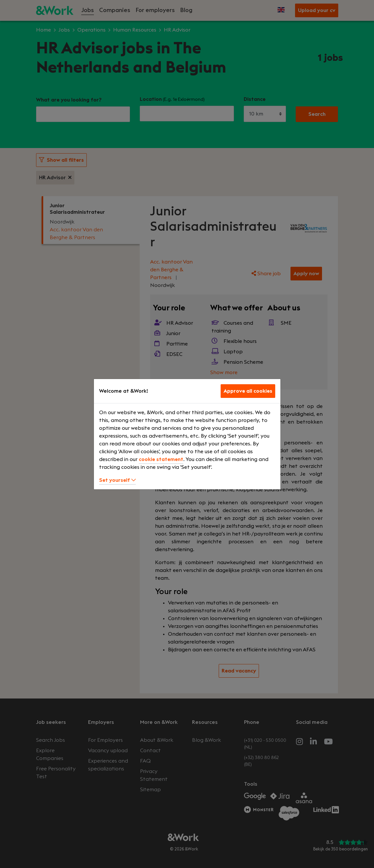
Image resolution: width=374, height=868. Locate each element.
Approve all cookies (248, 391)
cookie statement (161, 459)
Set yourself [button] (117, 480)
